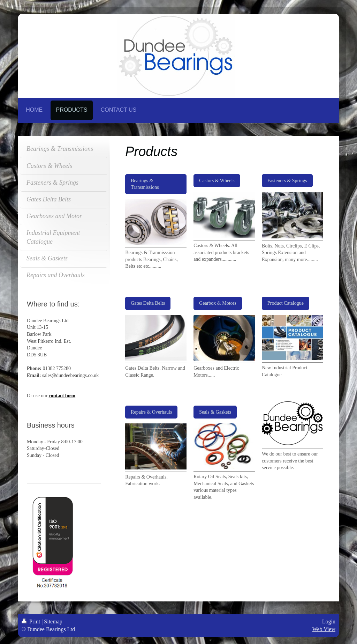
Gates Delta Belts (148, 303)
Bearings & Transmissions (145, 184)
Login (329, 621)
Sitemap (53, 621)
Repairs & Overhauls (151, 412)
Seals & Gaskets (215, 412)
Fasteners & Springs (287, 181)
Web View (324, 629)
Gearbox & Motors (218, 303)
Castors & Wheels (217, 181)
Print (32, 621)
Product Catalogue (286, 303)
